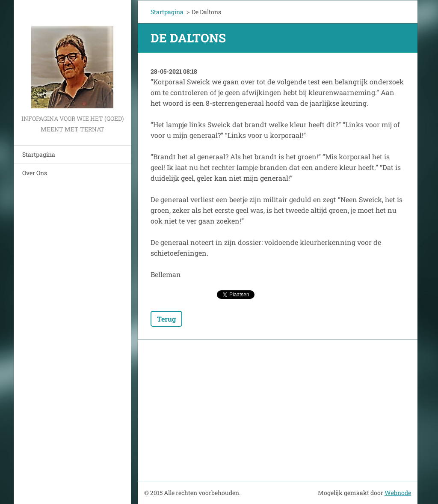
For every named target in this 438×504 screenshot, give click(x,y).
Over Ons (35, 173)
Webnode (398, 493)
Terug (166, 319)
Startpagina (39, 154)
